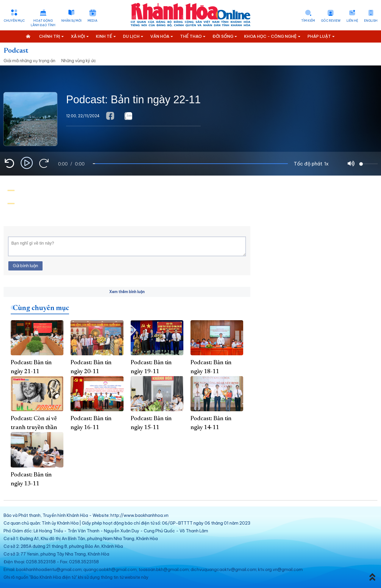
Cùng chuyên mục (41, 308)
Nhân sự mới (71, 21)
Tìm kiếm (308, 21)
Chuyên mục (14, 21)
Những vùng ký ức (79, 61)
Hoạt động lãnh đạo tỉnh (43, 23)
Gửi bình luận (25, 266)
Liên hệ (352, 21)
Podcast (16, 51)
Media (92, 21)
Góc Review (331, 21)
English (371, 21)
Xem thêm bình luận (127, 292)
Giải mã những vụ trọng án (29, 61)
